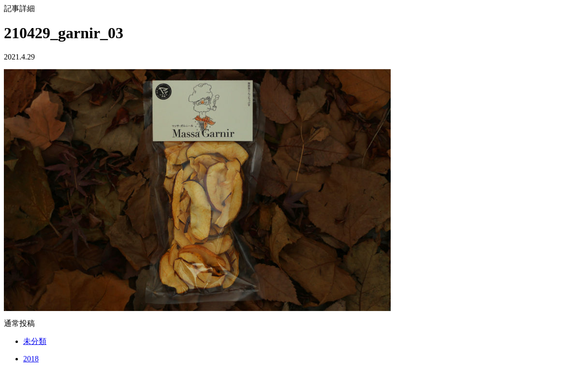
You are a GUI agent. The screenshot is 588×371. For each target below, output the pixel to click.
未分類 (35, 341)
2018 (31, 359)
